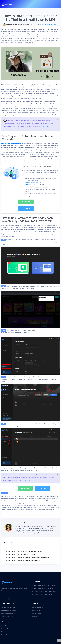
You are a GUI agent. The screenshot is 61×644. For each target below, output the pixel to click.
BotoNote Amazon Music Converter (12, 143)
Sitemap (34, 617)
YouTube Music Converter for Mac (42, 594)
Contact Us (5, 629)
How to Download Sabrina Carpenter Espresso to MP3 (24, 560)
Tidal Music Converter (8, 614)
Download (26, 202)
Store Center (36, 611)
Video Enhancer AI (7, 617)
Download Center (37, 608)
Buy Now (25, 488)
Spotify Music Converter (9, 608)
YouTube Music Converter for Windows (44, 591)
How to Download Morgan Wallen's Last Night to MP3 (24, 554)
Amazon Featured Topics (49, 25)
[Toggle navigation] (58, 4)
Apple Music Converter (8, 611)
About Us (4, 626)
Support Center (6, 632)
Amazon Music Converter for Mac (42, 588)
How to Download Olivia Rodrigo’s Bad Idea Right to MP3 (25, 551)
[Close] (58, 119)
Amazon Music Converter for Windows (44, 585)
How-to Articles (37, 614)
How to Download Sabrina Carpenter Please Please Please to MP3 (28, 557)
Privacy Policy (5, 635)
